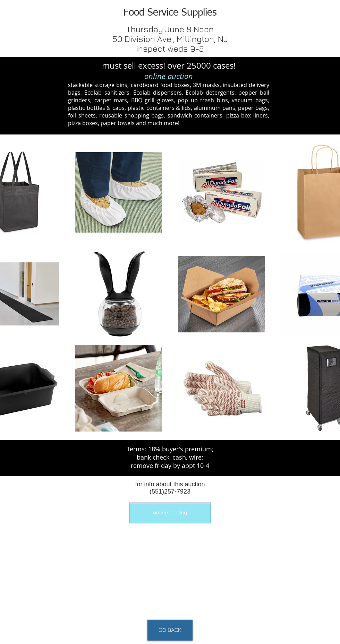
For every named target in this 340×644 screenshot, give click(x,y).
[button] (170, 513)
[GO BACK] (170, 630)
